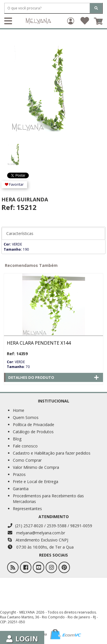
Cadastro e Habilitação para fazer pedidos (52, 453)
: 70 (18, 367)
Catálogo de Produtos (33, 432)
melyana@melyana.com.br (36, 533)
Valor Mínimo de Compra (36, 467)
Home (19, 410)
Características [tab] (20, 233)
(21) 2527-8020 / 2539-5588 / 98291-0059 (50, 526)
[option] (17, 151)
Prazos (19, 474)
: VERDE (16, 362)
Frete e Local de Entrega (36, 482)
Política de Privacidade (34, 425)
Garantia (21, 489)
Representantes (27, 509)
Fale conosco (25, 446)
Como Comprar (27, 460)
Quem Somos (26, 417)
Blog (17, 439)
